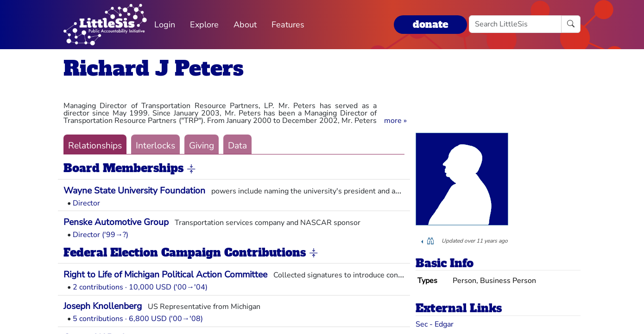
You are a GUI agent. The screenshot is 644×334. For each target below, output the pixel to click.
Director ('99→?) (101, 235)
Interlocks (155, 146)
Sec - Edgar (435, 324)
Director (86, 203)
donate (430, 24)
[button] (395, 121)
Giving (202, 146)
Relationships (95, 146)
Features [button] (288, 25)
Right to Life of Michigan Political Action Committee (165, 275)
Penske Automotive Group (116, 222)
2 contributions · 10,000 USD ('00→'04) (140, 287)
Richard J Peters (154, 68)
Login (165, 25)
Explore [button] (204, 25)
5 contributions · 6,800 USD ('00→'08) (138, 319)
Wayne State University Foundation (134, 191)
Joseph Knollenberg (103, 306)
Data (237, 146)
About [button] (245, 25)
